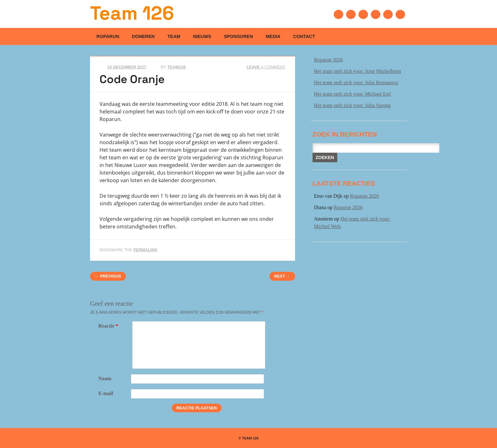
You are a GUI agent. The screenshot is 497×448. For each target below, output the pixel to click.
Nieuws (202, 36)
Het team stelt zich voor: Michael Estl (353, 94)
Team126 (177, 67)
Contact (304, 36)
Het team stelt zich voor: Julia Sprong (352, 105)
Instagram (388, 14)
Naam (105, 378)
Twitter (351, 14)
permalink (145, 250)
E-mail (106, 393)
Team (174, 36)
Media (273, 36)
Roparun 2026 (329, 60)
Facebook (339, 14)
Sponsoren (238, 36)
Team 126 (132, 13)
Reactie (109, 326)
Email (400, 14)
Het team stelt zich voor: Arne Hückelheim (358, 71)
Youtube (376, 14)
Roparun (108, 36)
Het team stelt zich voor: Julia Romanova (356, 83)
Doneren (143, 36)
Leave (266, 67)
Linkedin (363, 14)
